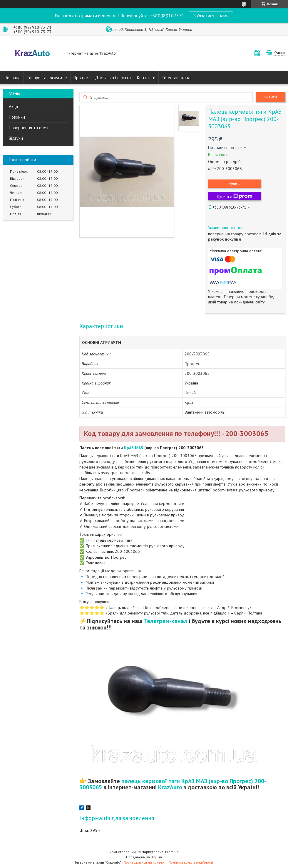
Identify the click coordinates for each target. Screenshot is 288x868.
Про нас (81, 78)
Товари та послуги (44, 78)
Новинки (17, 117)
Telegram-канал (177, 78)
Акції (14, 106)
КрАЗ (129, 448)
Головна (13, 78)
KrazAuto (170, 787)
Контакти (146, 78)
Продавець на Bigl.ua (144, 857)
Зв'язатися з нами (211, 16)
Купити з (235, 196)
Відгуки (16, 138)
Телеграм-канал (166, 621)
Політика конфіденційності (191, 862)
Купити (235, 184)
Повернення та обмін (29, 128)
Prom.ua (172, 852)
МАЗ (139, 448)
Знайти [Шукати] (270, 97)
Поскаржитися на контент (145, 862)
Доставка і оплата (113, 78)
